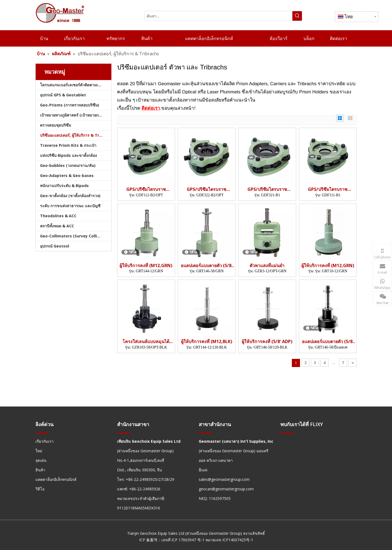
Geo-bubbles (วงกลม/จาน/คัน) (68, 165)
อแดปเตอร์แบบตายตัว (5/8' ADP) (207, 266)
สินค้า (40, 470)
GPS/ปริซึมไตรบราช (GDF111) (328, 189)
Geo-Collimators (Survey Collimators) (76, 236)
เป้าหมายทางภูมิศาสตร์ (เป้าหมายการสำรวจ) (76, 115)
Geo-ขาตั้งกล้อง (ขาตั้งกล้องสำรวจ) (70, 196)
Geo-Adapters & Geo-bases (67, 175)
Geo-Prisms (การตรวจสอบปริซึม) (70, 105)
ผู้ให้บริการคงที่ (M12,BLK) (207, 342)
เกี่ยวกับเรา (45, 441)
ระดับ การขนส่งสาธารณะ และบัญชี (70, 206)
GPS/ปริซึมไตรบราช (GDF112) (146, 189)
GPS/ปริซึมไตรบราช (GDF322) (206, 189)
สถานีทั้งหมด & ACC (57, 226)
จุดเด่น (41, 460)
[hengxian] (42, 433)
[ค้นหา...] (218, 16)
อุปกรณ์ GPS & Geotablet (63, 95)
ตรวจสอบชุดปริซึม (56, 125)
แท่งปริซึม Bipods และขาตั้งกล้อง (68, 155)
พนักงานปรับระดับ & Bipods (64, 186)
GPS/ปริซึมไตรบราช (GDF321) (267, 189)
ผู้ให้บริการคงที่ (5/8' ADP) (267, 342)
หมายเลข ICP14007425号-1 (229, 540)
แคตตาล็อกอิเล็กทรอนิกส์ (56, 479)
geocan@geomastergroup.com (226, 489)
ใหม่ (39, 451)
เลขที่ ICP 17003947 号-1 (183, 540)
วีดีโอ (40, 489)
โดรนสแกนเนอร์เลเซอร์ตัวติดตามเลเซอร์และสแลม (76, 85)
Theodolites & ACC (58, 216)
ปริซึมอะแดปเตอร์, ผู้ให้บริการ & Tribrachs (76, 135)
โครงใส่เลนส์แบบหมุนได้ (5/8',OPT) (146, 342)
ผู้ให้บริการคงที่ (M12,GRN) (146, 266)
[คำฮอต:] (297, 16)
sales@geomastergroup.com (224, 479)
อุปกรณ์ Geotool (55, 246)
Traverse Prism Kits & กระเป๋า (68, 145)
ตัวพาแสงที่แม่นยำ (267, 266)
